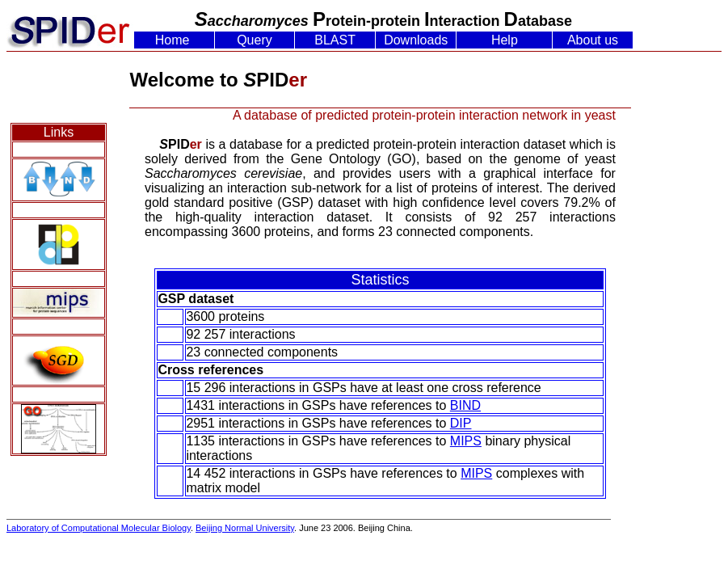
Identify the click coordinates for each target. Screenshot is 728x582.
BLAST (335, 40)
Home (173, 40)
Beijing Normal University (245, 528)
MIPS (466, 441)
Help (505, 40)
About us (593, 40)
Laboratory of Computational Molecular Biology (99, 528)
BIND (465, 405)
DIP (461, 423)
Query (255, 40)
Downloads (416, 40)
